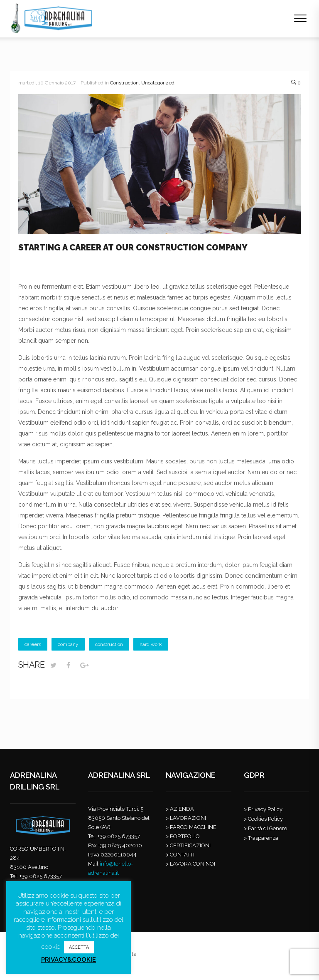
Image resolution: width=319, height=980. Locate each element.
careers (33, 644)
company (68, 644)
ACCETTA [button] (79, 947)
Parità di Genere (267, 828)
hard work (151, 644)
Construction (124, 83)
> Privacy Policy (263, 809)
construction (109, 644)
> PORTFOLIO (183, 836)
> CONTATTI (180, 855)
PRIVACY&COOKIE (69, 960)
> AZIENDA (180, 809)
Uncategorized (158, 83)
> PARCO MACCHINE (191, 827)
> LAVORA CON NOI (190, 864)
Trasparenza (263, 838)
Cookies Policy (265, 819)
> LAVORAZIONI (186, 818)
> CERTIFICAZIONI (188, 845)
